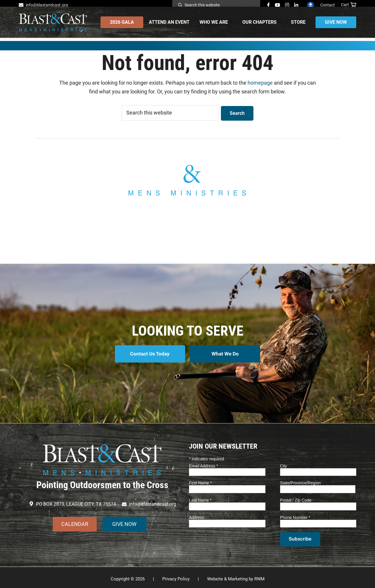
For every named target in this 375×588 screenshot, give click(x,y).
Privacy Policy (176, 576)
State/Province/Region (300, 480)
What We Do (226, 353)
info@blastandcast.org (47, 5)
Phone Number (295, 514)
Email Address (203, 463)
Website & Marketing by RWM (236, 576)
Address (196, 514)
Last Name (200, 497)
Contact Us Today (149, 353)
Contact (328, 5)
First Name (200, 480)
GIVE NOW (124, 521)
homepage (260, 83)
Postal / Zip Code (296, 497)
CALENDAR (75, 521)
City (284, 463)
